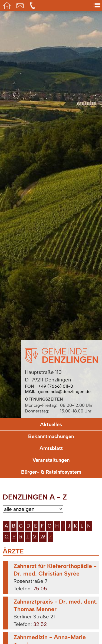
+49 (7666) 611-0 (56, 386)
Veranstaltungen (51, 460)
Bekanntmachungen (51, 436)
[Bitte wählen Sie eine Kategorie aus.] (33, 509)
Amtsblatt (51, 448)
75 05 (40, 589)
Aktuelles (51, 424)
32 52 (40, 624)
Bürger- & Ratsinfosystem (51, 472)
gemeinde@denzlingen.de (64, 392)
